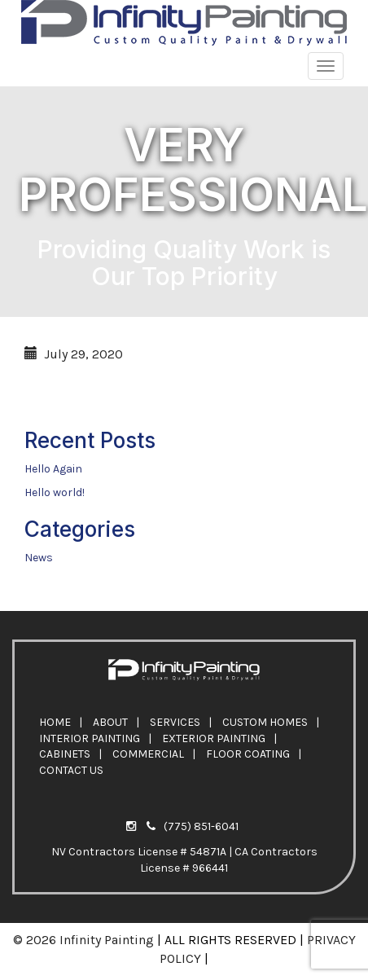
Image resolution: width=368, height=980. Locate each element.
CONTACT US (71, 770)
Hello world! (55, 492)
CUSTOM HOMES (265, 722)
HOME (55, 722)
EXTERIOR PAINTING (214, 738)
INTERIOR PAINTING (90, 738)
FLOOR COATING (248, 754)
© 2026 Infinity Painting (83, 940)
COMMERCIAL (148, 754)
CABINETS (65, 754)
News (39, 558)
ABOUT (110, 722)
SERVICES (175, 722)
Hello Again (53, 469)
